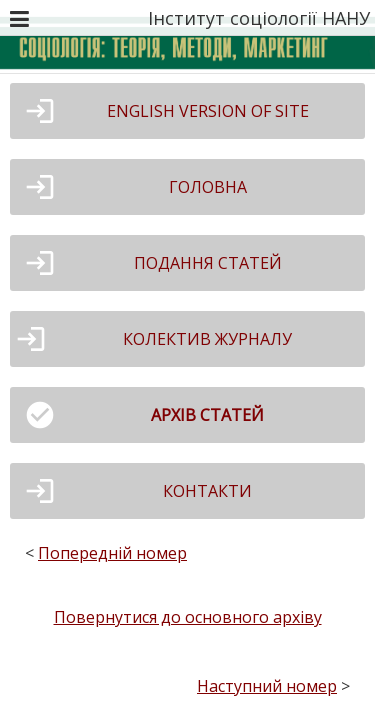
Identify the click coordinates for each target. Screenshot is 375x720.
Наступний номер (267, 686)
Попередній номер (112, 553)
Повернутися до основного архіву (188, 617)
